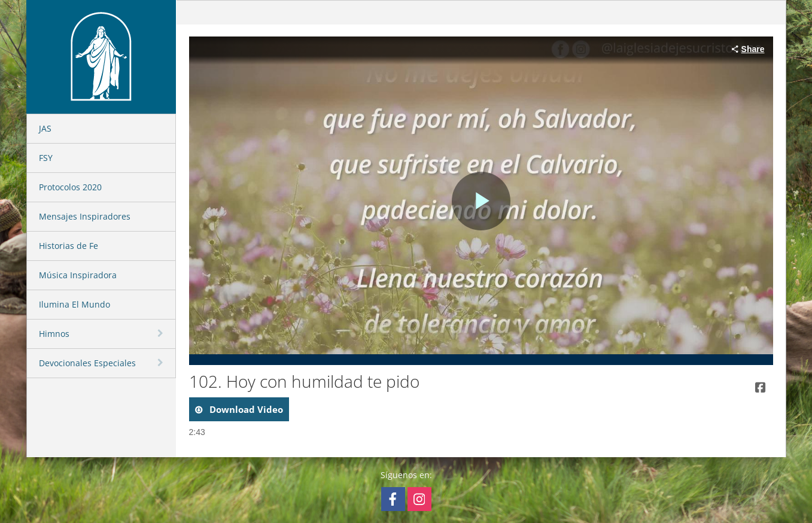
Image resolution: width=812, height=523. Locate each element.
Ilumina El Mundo (74, 304)
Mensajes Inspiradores (85, 216)
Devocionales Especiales (87, 363)
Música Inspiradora (78, 275)
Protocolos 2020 (70, 187)
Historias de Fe (69, 246)
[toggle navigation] (162, 333)
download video (245, 409)
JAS (45, 128)
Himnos (54, 334)
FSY (46, 158)
